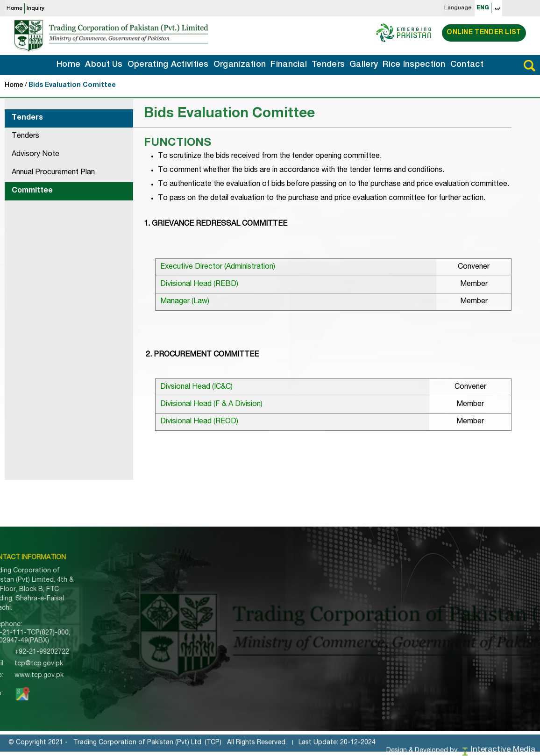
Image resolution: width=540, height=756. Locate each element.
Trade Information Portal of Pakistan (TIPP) (284, 632)
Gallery (364, 65)
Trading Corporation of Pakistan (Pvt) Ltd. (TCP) (147, 749)
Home (14, 8)
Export (344, 587)
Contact (467, 65)
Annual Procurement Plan (53, 173)
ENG (483, 8)
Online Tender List (484, 33)
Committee (32, 191)
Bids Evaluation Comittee (72, 86)
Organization (240, 65)
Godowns (418, 608)
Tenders (328, 65)
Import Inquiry (169, 639)
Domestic (348, 598)
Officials (416, 598)
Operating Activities (168, 65)
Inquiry (36, 8)
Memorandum (263, 598)
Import (344, 577)
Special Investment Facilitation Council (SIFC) (281, 661)
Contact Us (165, 670)
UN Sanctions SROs (273, 647)
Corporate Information (277, 587)
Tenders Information (179, 618)
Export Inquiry (169, 649)
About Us (104, 65)
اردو (497, 8)
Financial (289, 65)
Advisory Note (36, 155)
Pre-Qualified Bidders (275, 618)
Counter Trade (357, 608)
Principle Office (427, 577)
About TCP (165, 587)
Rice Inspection (414, 65)
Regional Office (427, 587)
